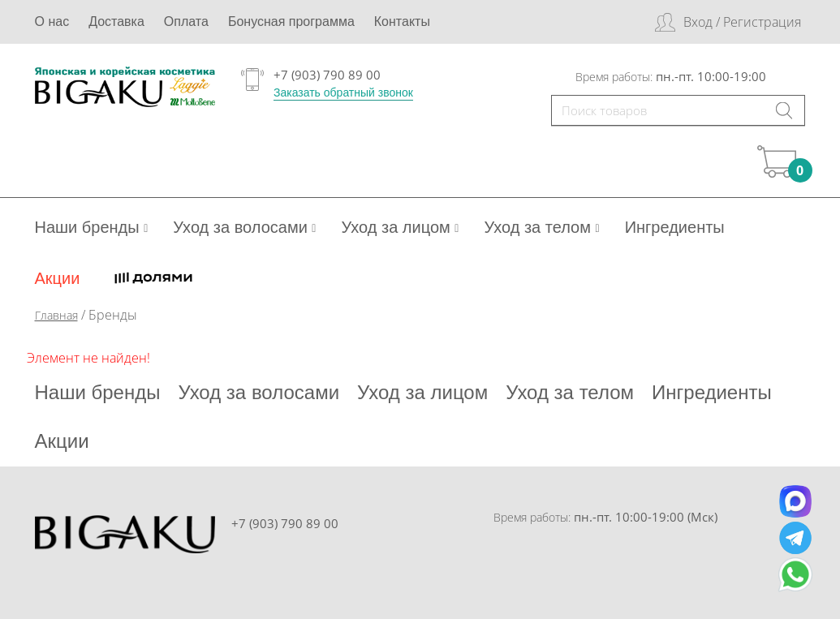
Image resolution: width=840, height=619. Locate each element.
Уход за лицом (400, 227)
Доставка (116, 21)
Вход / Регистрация (742, 22)
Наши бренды (92, 227)
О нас (52, 21)
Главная (56, 315)
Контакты (402, 21)
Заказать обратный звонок (343, 92)
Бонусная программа (291, 21)
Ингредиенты (675, 227)
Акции (58, 278)
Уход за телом (541, 227)
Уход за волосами (244, 227)
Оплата (186, 21)
